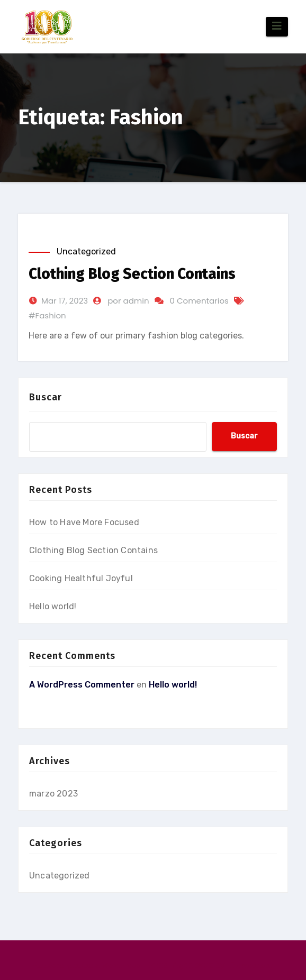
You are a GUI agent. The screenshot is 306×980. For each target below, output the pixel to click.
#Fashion (47, 315)
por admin (128, 301)
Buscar (46, 397)
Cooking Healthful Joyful (81, 578)
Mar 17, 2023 (65, 301)
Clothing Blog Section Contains (132, 274)
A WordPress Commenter (82, 685)
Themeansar (250, 965)
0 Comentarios (199, 301)
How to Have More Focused (84, 522)
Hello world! (53, 606)
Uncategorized (86, 251)
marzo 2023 (53, 794)
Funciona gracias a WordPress (87, 965)
